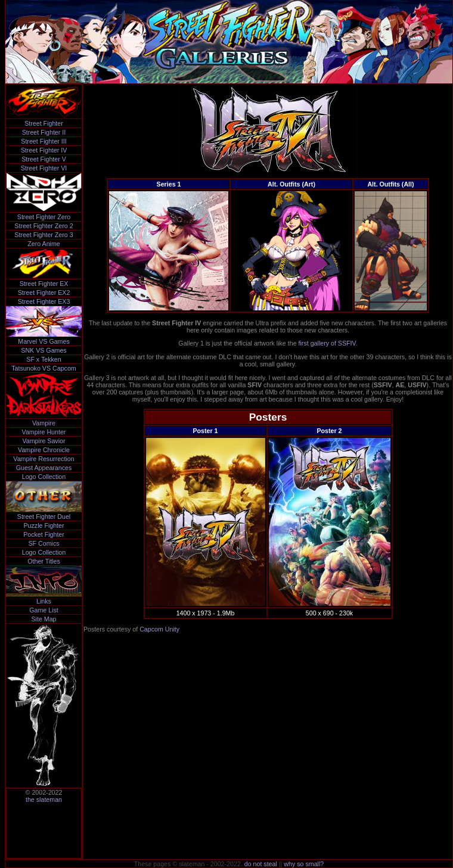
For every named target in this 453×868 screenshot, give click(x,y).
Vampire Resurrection (44, 459)
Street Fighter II (44, 132)
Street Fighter (44, 123)
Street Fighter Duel (44, 517)
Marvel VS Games (44, 341)
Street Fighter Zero (44, 217)
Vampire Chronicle (44, 450)
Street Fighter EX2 (44, 293)
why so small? (304, 864)
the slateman (44, 799)
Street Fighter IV (44, 150)
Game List (44, 610)
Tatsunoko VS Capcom (44, 368)
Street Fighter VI (44, 168)
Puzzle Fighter (44, 525)
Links (44, 601)
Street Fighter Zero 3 (44, 235)
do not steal (261, 864)
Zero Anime (44, 244)
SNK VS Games (44, 350)
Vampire (44, 423)
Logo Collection (44, 477)
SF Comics (44, 543)
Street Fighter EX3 (44, 301)
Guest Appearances (44, 468)
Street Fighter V (44, 159)
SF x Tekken (44, 359)
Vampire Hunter (44, 432)
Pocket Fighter (44, 534)
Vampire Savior (44, 441)
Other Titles (44, 561)
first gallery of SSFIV (327, 343)
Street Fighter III (44, 141)
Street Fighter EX (44, 284)
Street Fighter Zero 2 (44, 226)
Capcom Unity (159, 629)
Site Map (44, 619)
